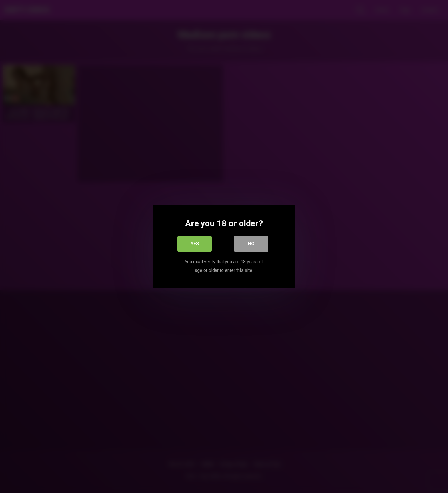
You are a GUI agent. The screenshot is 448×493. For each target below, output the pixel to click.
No (251, 244)
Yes (195, 244)
